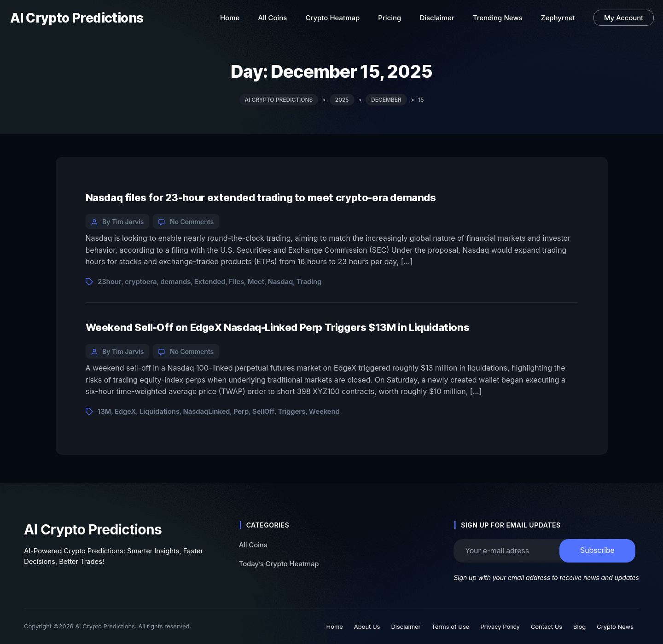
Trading (309, 281)
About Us (367, 627)
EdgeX (125, 411)
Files (236, 281)
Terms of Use (450, 627)
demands (175, 281)
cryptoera (141, 281)
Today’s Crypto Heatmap (279, 563)
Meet (256, 281)
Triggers (291, 411)
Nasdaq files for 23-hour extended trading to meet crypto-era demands (261, 197)
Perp (241, 411)
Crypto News (615, 627)
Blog (579, 627)
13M (104, 411)
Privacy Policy (500, 627)
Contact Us (547, 627)
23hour (110, 281)
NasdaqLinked (206, 411)
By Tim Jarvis (123, 222)
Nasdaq (281, 281)
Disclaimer (406, 627)
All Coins (253, 545)
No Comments (192, 222)
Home (335, 627)
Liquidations (160, 411)
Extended (210, 281)
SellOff (263, 411)
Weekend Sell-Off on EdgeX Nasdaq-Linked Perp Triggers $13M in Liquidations (278, 327)
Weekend (324, 411)
